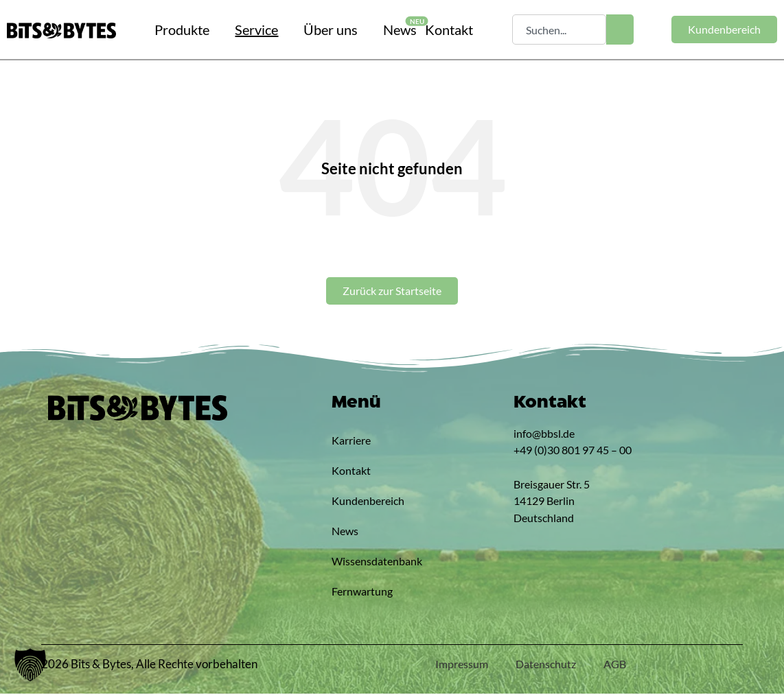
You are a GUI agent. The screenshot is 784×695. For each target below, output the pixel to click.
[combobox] (559, 30)
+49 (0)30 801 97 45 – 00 (573, 451)
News (345, 532)
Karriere (351, 441)
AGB (615, 665)
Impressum (462, 665)
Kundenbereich (362, 502)
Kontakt (351, 472)
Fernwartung (362, 592)
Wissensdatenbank (362, 562)
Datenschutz (546, 665)
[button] (30, 665)
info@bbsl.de (544, 435)
